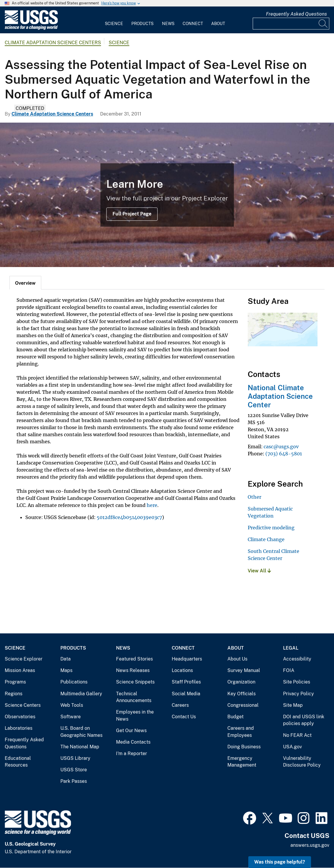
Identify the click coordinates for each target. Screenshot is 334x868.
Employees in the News (135, 715)
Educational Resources (18, 762)
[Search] (323, 24)
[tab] (25, 283)
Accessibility (297, 659)
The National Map (80, 747)
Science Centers (23, 705)
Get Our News (131, 731)
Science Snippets (135, 682)
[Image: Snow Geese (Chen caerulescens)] (167, 195)
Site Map (293, 705)
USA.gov (292, 747)
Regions (14, 694)
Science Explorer (24, 659)
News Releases (133, 670)
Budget (235, 717)
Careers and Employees (241, 732)
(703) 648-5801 (284, 454)
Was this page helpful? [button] (280, 862)
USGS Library (75, 758)
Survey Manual (244, 670)
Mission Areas (20, 670)
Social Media (186, 694)
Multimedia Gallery (81, 694)
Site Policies (297, 682)
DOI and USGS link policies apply (304, 720)
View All (259, 571)
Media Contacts (133, 742)
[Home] (31, 28)
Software (71, 717)
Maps (66, 670)
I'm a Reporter (132, 753)
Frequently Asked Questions (296, 14)
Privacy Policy (299, 694)
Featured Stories (134, 659)
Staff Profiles (186, 682)
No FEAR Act (297, 735)
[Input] (291, 24)
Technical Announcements (134, 697)
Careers (180, 705)
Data (66, 659)
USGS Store (74, 770)
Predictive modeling (271, 528)
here (152, 505)
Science (114, 24)
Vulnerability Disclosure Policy (302, 762)
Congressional (243, 705)
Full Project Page (132, 214)
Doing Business (244, 747)
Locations (182, 670)
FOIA (289, 670)
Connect (193, 24)
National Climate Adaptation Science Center (280, 396)
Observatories (20, 717)
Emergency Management (242, 762)
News (168, 24)
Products (142, 24)
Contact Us (184, 717)
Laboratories (19, 728)
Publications (74, 682)
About (218, 24)
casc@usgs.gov (281, 447)
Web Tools (72, 705)
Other (254, 497)
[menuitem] (114, 20)
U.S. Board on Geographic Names (81, 732)
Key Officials (242, 694)
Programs (15, 682)
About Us (237, 659)
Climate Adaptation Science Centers (53, 43)
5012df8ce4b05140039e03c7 (129, 517)
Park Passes (74, 781)
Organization (241, 682)
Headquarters (187, 659)
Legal (291, 648)
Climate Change (266, 539)
